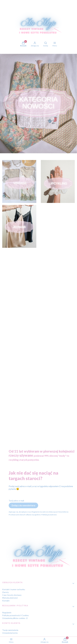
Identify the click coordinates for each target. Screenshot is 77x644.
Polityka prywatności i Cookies (15, 615)
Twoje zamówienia (10, 630)
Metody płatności (10, 598)
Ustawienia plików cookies (14, 618)
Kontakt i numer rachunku (14, 589)
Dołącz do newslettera (23, 505)
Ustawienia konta (10, 633)
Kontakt (6, 601)
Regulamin (7, 613)
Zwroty (5, 592)
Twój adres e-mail (16, 501)
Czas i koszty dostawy (12, 595)
